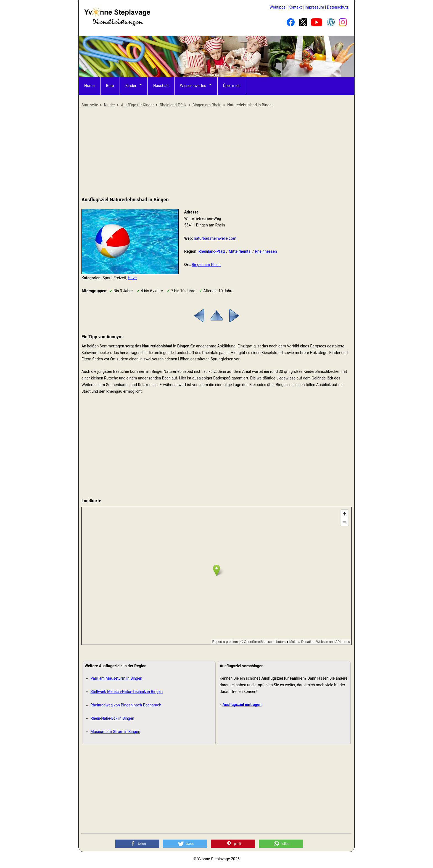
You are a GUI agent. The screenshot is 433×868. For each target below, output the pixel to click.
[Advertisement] (216, 152)
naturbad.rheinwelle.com (215, 238)
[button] (137, 844)
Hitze (132, 278)
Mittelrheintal (240, 251)
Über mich (232, 86)
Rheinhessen (266, 251)
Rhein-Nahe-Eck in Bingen (113, 718)
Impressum (314, 7)
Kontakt (295, 7)
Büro (110, 86)
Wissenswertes (193, 86)
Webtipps (278, 7)
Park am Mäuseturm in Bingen (117, 678)
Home (89, 86)
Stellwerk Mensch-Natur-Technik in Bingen (127, 692)
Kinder (131, 86)
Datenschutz (338, 7)
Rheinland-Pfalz (212, 251)
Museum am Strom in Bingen (115, 732)
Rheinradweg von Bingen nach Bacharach (126, 705)
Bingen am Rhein (206, 265)
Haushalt (161, 86)
